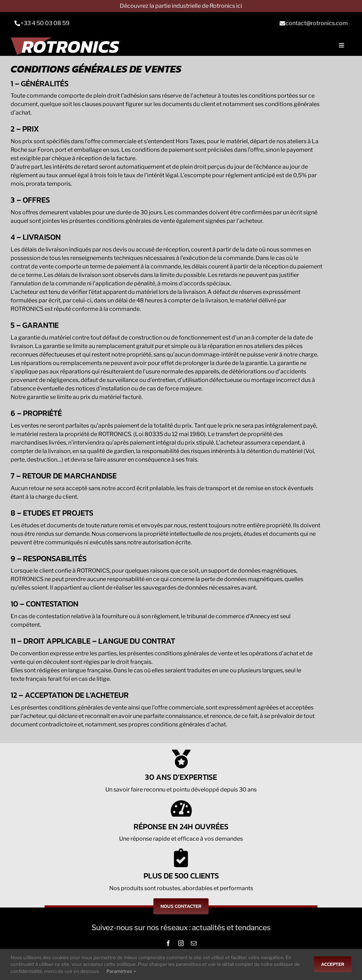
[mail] (194, 943)
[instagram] (181, 943)
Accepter (333, 964)
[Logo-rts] (68, 45)
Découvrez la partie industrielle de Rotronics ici (181, 6)
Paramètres (121, 971)
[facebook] (168, 943)
